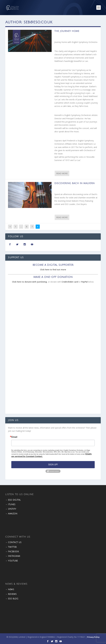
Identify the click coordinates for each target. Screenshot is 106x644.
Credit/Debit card (70, 282)
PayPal (84, 282)
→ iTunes (10, 505)
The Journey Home (67, 31)
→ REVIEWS (11, 594)
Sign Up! (53, 465)
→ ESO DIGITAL (13, 500)
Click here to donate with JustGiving (29, 282)
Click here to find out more (53, 270)
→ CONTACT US (13, 542)
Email (14, 437)
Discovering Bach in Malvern (75, 183)
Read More (62, 173)
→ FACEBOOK (12, 552)
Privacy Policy (93, 637)
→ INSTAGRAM (13, 556)
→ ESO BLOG (12, 599)
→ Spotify (11, 509)
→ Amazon (11, 514)
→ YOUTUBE (12, 561)
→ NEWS (10, 590)
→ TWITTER (11, 547)
